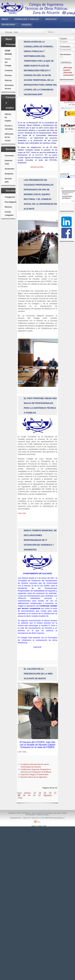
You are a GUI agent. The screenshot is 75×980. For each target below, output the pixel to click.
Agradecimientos (16, 818)
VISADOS (26, 25)
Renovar (8, 207)
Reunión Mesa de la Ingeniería (34, 777)
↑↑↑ (71, 813)
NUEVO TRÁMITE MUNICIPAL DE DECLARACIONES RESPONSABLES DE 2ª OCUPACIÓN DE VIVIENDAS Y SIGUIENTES (40, 540)
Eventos (8, 75)
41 (34, 795)
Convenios (9, 156)
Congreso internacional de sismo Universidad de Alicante (35, 766)
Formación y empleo (27, 19)
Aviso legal (57, 813)
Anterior (27, 793)
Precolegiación (9, 202)
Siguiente (48, 795)
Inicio (5, 19)
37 (55, 793)
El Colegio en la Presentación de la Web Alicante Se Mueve (38, 674)
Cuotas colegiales (9, 214)
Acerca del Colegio (8, 62)
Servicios (51, 19)
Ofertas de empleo (8, 117)
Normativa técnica (9, 87)
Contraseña (65, 47)
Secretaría (8, 25)
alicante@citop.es (59, 818)
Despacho (9, 174)
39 (24, 795)
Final (20, 798)
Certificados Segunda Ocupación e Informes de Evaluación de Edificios (36, 771)
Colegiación (9, 197)
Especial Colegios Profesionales (34, 774)
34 (40, 793)
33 (35, 793)
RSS (37, 822)
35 (45, 793)
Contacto (9, 70)
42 (39, 795)
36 (50, 793)
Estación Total (9, 162)
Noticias (8, 80)
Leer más (22, 513)
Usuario (64, 39)
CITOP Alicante (8, 52)
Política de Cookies (43, 815)
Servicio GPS (8, 180)
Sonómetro (9, 169)
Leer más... (23, 752)
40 (29, 795)
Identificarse (66, 62)
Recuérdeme (66, 54)
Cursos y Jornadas (9, 127)
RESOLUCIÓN (37, 167)
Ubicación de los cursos (9, 137)
